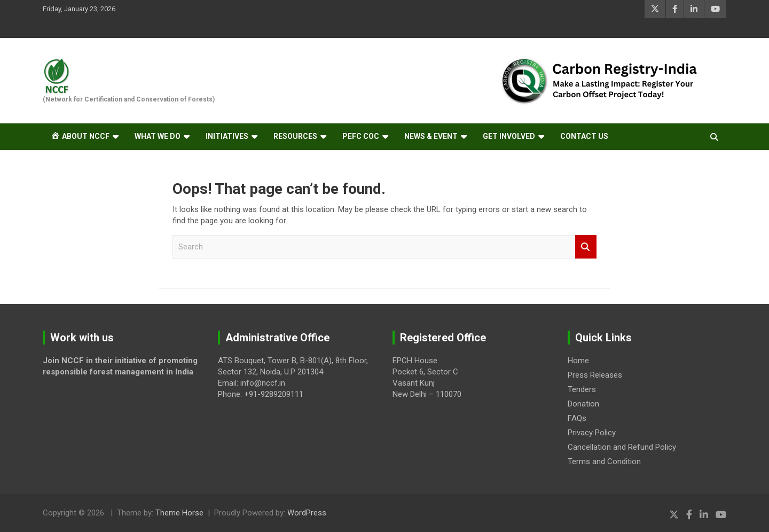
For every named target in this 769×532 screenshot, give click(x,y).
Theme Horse (179, 513)
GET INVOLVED (509, 136)
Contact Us (584, 136)
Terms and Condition (604, 461)
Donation (583, 404)
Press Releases (595, 375)
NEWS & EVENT (431, 136)
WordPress (307, 513)
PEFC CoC (361, 136)
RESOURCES (295, 136)
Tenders (582, 389)
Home (578, 361)
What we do (158, 136)
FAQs (577, 418)
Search (586, 247)
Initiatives (227, 136)
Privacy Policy (592, 433)
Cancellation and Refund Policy (622, 447)
